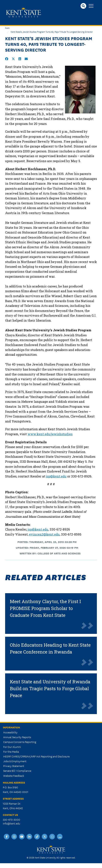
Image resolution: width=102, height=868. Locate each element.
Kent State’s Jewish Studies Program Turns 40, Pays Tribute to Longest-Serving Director (52, 32)
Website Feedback (14, 776)
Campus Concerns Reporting (20, 742)
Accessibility (10, 732)
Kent (7, 28)
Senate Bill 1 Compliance (17, 771)
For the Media (11, 752)
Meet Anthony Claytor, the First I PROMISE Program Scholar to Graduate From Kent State (45, 608)
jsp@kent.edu (56, 476)
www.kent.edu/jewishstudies (50, 434)
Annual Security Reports (17, 737)
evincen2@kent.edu (44, 534)
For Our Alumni (12, 747)
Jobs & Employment (15, 761)
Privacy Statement (14, 766)
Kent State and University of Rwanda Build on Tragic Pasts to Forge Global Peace (50, 688)
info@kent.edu (11, 823)
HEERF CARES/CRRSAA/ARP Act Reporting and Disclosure (36, 756)
